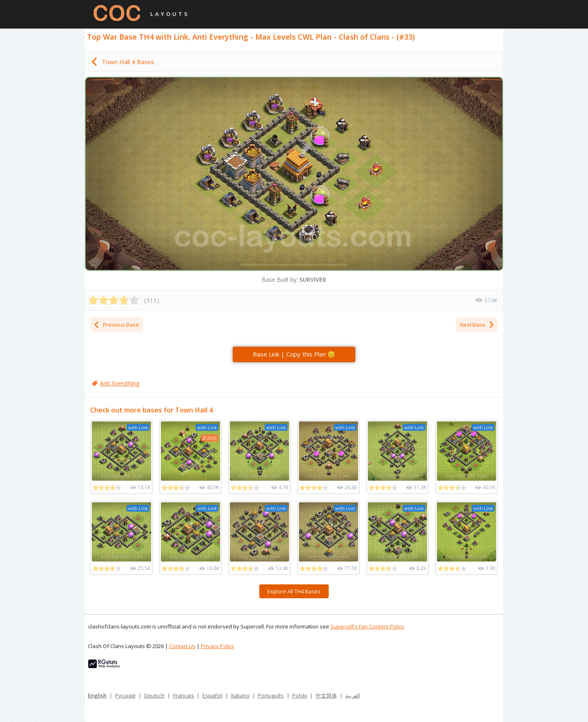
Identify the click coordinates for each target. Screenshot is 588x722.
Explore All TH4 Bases (294, 591)
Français (184, 695)
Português (271, 695)
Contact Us (182, 646)
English (97, 695)
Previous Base (116, 325)
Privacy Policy (218, 646)
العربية (353, 695)
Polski (300, 695)
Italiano (240, 695)
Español (213, 695)
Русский (125, 695)
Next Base (477, 325)
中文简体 (326, 695)
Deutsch (154, 695)
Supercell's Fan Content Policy (367, 626)
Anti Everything (120, 383)
